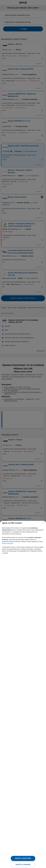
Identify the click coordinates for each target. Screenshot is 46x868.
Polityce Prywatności (8, 544)
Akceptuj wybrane (23, 865)
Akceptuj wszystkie (23, 858)
